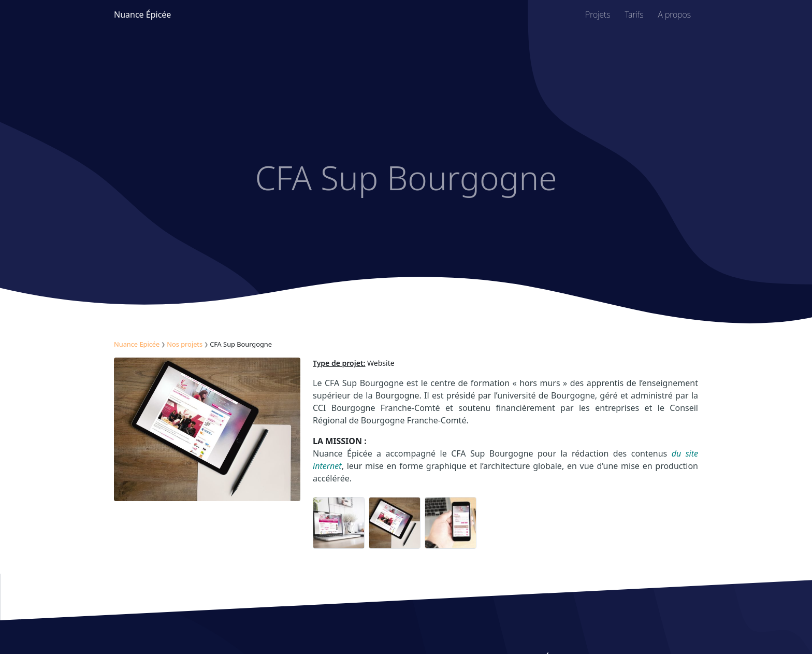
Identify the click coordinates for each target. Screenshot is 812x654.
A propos (675, 15)
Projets (598, 15)
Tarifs (634, 15)
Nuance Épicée (142, 15)
